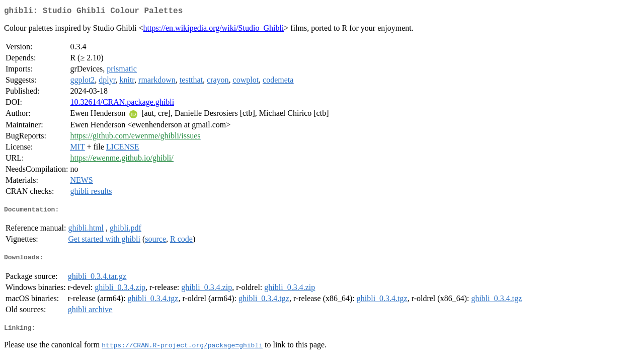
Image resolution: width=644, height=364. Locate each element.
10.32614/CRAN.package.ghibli (122, 104)
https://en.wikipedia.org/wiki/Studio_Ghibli (214, 30)
